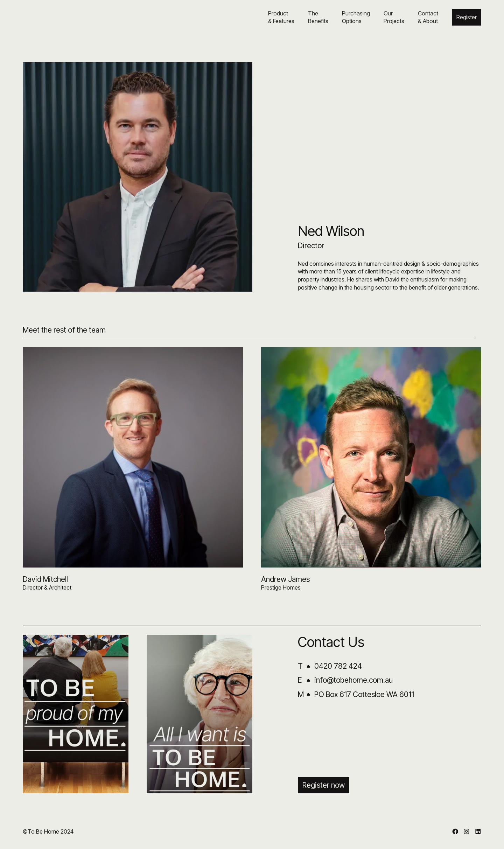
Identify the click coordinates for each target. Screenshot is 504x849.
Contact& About (428, 17)
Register (467, 17)
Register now (324, 785)
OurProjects (394, 17)
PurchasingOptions (356, 17)
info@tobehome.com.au (353, 680)
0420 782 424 (338, 666)
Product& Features (281, 17)
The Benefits (318, 17)
